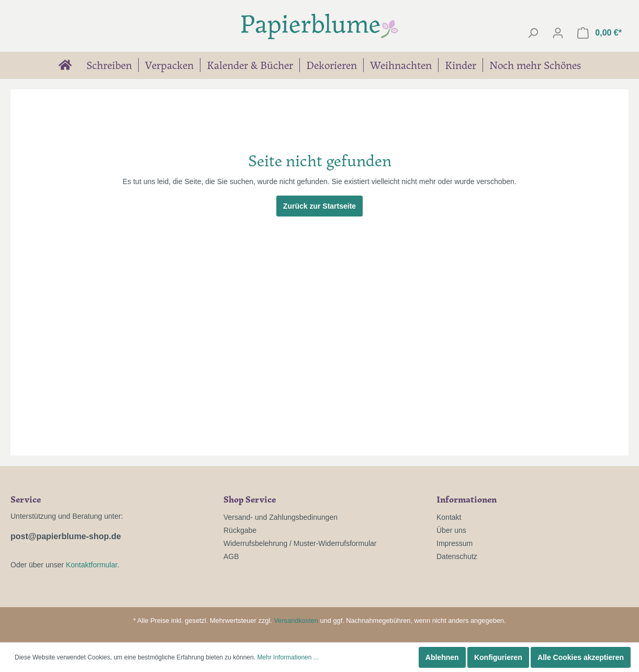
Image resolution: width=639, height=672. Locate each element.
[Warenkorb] (599, 33)
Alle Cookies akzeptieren (581, 657)
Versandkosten (296, 620)
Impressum (455, 543)
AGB (231, 556)
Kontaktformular (92, 565)
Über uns (451, 530)
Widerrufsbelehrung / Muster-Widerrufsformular (300, 543)
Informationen (467, 499)
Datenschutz (457, 556)
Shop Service (250, 499)
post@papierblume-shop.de (66, 536)
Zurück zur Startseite (320, 206)
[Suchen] (533, 33)
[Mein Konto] (558, 33)
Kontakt (449, 517)
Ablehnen (442, 657)
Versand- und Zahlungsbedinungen (281, 517)
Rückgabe (240, 530)
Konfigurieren (498, 657)
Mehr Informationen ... (288, 657)
